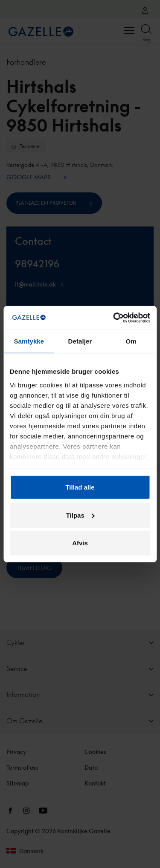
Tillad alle (80, 487)
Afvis (80, 543)
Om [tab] (131, 341)
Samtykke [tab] (29, 341)
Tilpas (80, 515)
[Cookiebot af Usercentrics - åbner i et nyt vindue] (114, 318)
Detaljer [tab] (80, 341)
